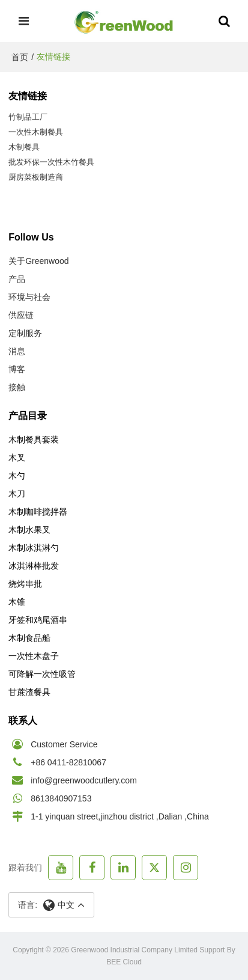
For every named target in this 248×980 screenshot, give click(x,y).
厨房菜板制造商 (36, 177)
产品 (17, 279)
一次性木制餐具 (36, 132)
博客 (17, 369)
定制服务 (25, 333)
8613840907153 (61, 798)
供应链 (21, 315)
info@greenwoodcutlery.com (84, 780)
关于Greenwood (38, 261)
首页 (20, 57)
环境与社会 (29, 297)
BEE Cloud (124, 962)
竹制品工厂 (28, 117)
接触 (17, 387)
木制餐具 (24, 147)
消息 (17, 351)
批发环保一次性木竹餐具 (51, 162)
